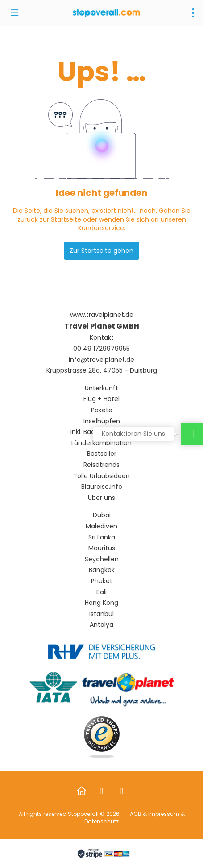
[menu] (193, 13)
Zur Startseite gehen (101, 251)
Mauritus (102, 548)
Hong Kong (101, 603)
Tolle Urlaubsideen (101, 476)
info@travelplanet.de (101, 360)
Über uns (101, 498)
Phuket (102, 581)
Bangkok (102, 570)
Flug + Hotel (101, 399)
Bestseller (102, 454)
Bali (101, 592)
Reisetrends (101, 465)
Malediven (101, 526)
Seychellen (102, 559)
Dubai (102, 515)
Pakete (102, 410)
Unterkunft (101, 388)
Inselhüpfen (102, 421)
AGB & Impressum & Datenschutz (135, 818)
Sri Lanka (102, 537)
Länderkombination (101, 443)
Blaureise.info (102, 487)
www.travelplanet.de (102, 315)
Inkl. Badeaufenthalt (101, 432)
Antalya (101, 625)
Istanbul (101, 614)
